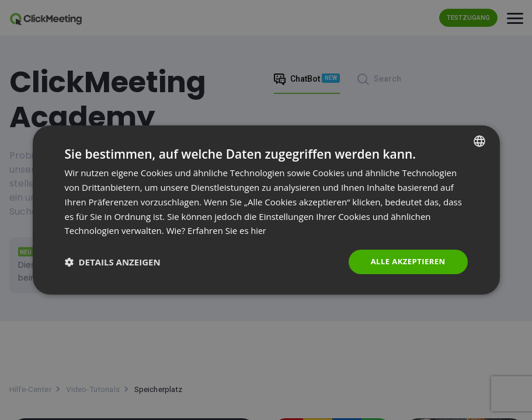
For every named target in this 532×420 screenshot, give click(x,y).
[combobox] (479, 141)
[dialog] (266, 210)
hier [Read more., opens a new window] (259, 230)
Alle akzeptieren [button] (405, 262)
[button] (113, 262)
